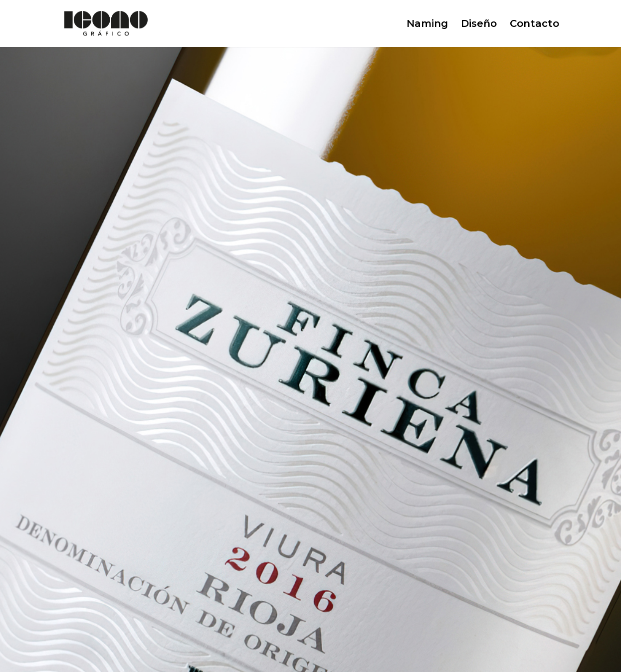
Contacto (534, 25)
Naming (427, 25)
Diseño (479, 25)
